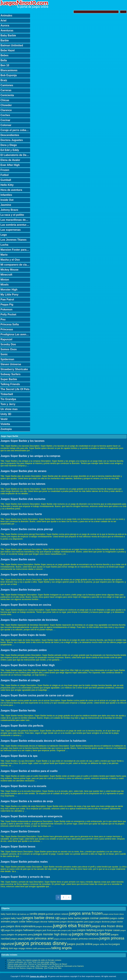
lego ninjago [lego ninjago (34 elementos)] (19, 948)
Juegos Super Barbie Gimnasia (20, 831)
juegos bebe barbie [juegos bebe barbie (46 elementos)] (70, 918)
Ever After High (10, 165)
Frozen (5, 170)
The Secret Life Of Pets (15, 389)
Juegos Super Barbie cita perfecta (22, 726)
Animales (6, 16)
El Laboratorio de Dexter (15, 155)
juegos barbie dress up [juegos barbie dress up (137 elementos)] (41, 918)
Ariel (3, 21)
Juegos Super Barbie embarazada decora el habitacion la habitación (43, 741)
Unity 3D (6, 414)
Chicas (5, 100)
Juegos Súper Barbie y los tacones (22, 441)
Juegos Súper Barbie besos (18, 847)
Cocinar (5, 120)
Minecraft (6, 275)
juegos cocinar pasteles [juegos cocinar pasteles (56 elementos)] (95, 918)
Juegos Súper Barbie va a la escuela (23, 786)
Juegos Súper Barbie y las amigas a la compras (30, 456)
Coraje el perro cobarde (15, 130)
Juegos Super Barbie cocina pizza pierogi (27, 529)
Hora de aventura (11, 190)
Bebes (4, 55)
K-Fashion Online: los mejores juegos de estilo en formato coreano (34, 960)
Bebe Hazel (8, 50)
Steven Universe (11, 364)
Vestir (4, 419)
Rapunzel (6, 339)
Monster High (9, 290)
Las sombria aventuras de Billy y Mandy (15, 225)
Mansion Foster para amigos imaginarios (15, 250)
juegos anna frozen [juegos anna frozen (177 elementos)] (86, 913)
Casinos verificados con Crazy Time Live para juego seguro (31, 962)
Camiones (7, 85)
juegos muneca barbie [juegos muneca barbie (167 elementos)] (91, 934)
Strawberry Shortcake (14, 369)
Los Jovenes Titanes (13, 240)
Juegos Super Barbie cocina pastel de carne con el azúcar (37, 695)
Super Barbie (9, 379)
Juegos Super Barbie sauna (18, 559)
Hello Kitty (7, 185)
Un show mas (9, 409)
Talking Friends (10, 384)
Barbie (5, 40)
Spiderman (7, 359)
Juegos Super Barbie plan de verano (23, 471)
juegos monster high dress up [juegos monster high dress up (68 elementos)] (53, 934)
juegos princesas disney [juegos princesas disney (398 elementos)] (41, 943)
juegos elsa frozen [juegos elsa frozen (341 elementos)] (72, 926)
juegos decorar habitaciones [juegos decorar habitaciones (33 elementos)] (47, 922)
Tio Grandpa (8, 399)
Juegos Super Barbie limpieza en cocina (26, 605)
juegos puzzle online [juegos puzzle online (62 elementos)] (80, 944)
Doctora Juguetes (12, 140)
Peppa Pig (7, 304)
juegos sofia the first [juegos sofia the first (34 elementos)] (102, 944)
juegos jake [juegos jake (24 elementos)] (56, 930)
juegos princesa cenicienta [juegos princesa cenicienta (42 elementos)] (85, 939)
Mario (4, 255)
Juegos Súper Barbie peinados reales (24, 862)
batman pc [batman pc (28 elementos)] (24, 914)
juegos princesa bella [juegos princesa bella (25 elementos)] (62, 939)
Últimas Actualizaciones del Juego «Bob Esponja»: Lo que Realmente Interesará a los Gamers (46, 966)
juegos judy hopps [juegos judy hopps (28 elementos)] (69, 930)
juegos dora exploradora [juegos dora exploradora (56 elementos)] (21, 926)
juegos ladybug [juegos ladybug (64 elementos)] (87, 930)
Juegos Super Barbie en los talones (23, 484)
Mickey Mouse (9, 270)
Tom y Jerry (8, 404)
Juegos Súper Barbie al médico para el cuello (29, 771)
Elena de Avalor (10, 160)
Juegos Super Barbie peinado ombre (24, 650)
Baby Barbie (8, 35)
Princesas (7, 329)
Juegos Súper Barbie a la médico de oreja (27, 801)
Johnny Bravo (9, 210)
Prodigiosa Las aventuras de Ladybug (15, 334)
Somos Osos (9, 349)
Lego (4, 235)
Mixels (5, 285)
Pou (3, 319)
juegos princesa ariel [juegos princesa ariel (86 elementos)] (39, 938)
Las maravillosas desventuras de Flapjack (15, 220)
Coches (5, 115)
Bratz (4, 80)
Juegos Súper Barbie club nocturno (23, 499)
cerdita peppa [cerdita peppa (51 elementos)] (37, 914)
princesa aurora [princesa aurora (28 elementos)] (44, 948)
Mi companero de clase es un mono (15, 265)
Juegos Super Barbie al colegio (20, 680)
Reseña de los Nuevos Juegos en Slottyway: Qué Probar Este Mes (34, 968)
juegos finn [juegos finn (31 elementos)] (10, 930)
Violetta (5, 424)
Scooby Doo (8, 344)
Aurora (5, 25)
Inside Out (7, 200)
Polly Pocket (8, 314)
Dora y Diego (9, 145)
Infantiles (6, 195)
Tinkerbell (7, 394)
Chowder (6, 105)
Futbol (5, 175)
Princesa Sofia (10, 324)
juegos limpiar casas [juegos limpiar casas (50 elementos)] (108, 930)
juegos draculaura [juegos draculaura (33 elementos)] (44, 927)
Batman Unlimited (12, 45)
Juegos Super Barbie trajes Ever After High (28, 665)
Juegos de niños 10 (38, 976)
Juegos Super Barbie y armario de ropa (25, 877)
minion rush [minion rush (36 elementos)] (31, 948)
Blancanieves (9, 70)
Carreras (6, 90)
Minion (5, 280)
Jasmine (6, 205)
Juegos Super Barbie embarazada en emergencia (31, 816)
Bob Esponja (9, 75)
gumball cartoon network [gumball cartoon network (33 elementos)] (57, 914)
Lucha (4, 245)
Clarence (6, 110)
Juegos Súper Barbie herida (18, 711)
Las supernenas (11, 230)
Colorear (6, 125)
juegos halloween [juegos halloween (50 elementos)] (25, 930)
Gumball (6, 180)
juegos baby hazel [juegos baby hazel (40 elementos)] (13, 918)
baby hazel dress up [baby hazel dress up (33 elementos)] (10, 914)
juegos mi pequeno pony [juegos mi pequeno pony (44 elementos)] (20, 934)
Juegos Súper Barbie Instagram (20, 590)
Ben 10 (5, 65)
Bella (4, 60)
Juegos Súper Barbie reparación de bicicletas (29, 620)
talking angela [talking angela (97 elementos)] (62, 948)
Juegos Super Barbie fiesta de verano (24, 575)
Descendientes (10, 135)
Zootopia (6, 429)
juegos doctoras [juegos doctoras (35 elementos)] (102, 922)
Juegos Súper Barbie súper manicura (24, 544)
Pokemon (6, 309)
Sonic (4, 354)
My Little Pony (9, 295)
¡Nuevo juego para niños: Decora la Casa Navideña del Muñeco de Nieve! (37, 964)
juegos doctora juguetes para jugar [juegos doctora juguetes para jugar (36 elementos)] (77, 922)
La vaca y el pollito (12, 215)
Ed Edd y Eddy (10, 150)
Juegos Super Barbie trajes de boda (23, 635)
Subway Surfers (11, 374)
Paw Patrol (7, 300)
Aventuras (7, 30)
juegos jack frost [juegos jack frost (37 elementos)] (43, 930)
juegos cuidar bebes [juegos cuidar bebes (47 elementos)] (22, 921)
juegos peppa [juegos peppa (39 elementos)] (17, 939)
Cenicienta (7, 95)
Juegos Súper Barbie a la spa (19, 756)
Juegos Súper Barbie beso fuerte (21, 514)
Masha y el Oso (10, 260)
